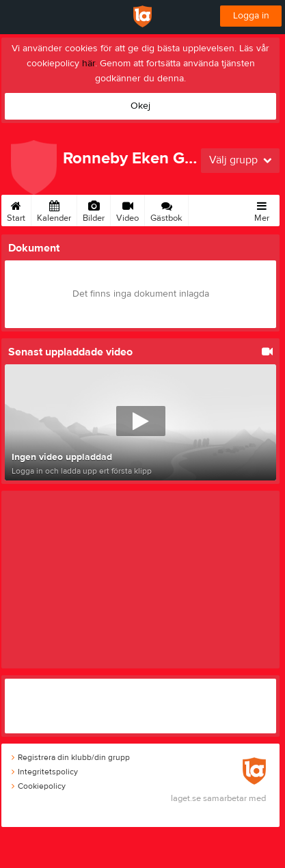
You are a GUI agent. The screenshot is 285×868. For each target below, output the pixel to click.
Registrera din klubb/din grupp (71, 757)
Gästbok (166, 209)
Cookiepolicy (39, 786)
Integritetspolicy (45, 772)
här (89, 64)
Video (127, 209)
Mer (262, 209)
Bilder (94, 209)
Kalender (54, 209)
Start (16, 209)
